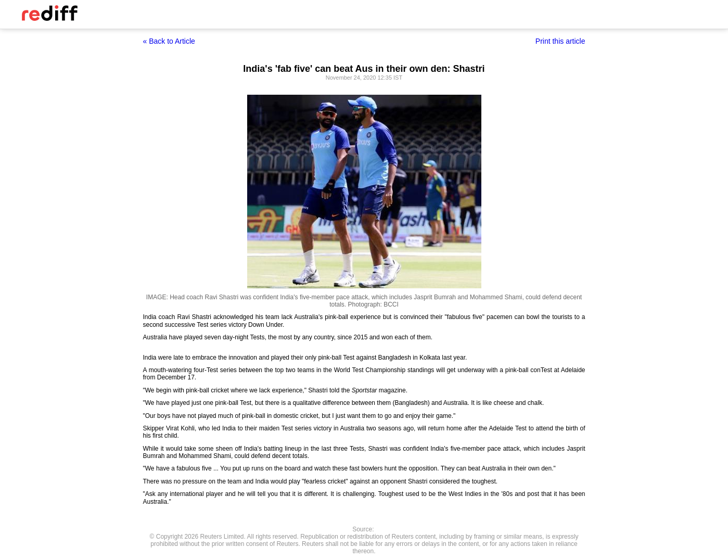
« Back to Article (169, 41)
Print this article (560, 41)
